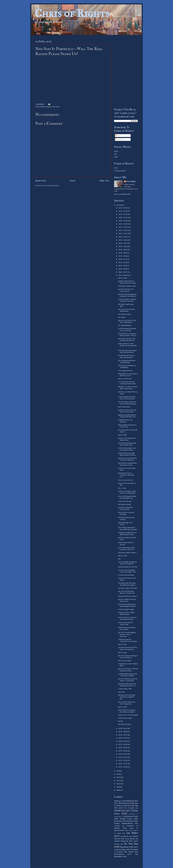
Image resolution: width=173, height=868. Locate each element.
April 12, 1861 (122, 653)
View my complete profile (122, 194)
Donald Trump (126, 819)
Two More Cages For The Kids (128, 588)
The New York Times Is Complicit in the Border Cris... (126, 475)
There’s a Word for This (126, 480)
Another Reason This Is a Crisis (128, 567)
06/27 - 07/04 (123, 263)
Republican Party (127, 847)
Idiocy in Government (125, 379)
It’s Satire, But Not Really (126, 575)
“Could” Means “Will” (125, 689)
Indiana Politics (133, 830)
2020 (118, 771)
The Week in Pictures (125, 314)
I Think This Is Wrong (125, 501)
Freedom (117, 826)
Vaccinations (119, 854)
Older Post (104, 181)
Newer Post (40, 181)
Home (73, 181)
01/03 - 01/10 (123, 767)
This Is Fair (121, 692)
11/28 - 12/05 (123, 221)
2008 (118, 790)
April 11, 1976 (122, 707)
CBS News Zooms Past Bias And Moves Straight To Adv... (127, 697)
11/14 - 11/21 (123, 227)
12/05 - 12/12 (123, 218)
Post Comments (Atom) (51, 186)
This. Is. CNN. (122, 488)
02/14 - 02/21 (123, 748)
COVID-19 (119, 811)
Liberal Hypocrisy (121, 841)
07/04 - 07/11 (123, 259)
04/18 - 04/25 (123, 272)
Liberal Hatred (130, 839)
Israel (119, 833)
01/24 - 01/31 (123, 757)
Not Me (120, 721)
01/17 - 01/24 (123, 761)
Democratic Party (131, 816)
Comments (120, 139)
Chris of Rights (72, 13)
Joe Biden (132, 833)
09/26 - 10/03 (123, 250)
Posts (118, 136)
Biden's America (123, 806)
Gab (115, 154)
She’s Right (122, 317)
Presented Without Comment (127, 596)
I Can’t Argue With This (125, 371)
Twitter (131, 852)
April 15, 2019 (122, 556)
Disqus (116, 151)
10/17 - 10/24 (123, 240)
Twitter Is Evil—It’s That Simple (128, 715)
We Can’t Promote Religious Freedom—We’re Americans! (127, 635)
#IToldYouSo (129, 801)
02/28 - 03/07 (123, 741)
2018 (118, 774)
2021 (118, 205)
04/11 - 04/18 (123, 275)
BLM (136, 803)
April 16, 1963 (122, 435)
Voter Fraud (55, 107)
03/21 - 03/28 (123, 732)
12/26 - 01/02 (123, 208)
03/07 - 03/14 (123, 738)
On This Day (131, 844)
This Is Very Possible (124, 661)
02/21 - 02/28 (123, 745)
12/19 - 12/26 (123, 211)
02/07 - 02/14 (123, 751)
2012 (118, 777)
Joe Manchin (124, 836)
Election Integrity (46, 107)
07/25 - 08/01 (123, 253)
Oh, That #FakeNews (125, 326)
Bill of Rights (129, 808)
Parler (116, 157)
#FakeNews (118, 801)
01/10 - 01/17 (123, 764)
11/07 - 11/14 (123, 230)
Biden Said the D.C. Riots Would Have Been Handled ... (127, 346)
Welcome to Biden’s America (127, 553)
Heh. (119, 559)
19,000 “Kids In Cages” (125, 718)
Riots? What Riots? (124, 407)
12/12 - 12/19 (123, 214)
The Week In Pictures (125, 724)
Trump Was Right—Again (126, 610)
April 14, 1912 (122, 645)
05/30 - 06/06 (123, 269)
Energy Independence (123, 823)
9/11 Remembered (120, 171)
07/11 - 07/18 (123, 256)
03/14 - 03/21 (123, 735)
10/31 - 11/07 (123, 234)
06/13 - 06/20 (123, 266)
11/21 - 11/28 (123, 224)
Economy (118, 821)
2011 (118, 781)
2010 (118, 784)
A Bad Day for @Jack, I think (127, 286)
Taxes (124, 850)
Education (130, 821)
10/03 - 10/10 (123, 247)
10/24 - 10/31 (123, 237)
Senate (116, 850)
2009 (118, 787)
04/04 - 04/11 (123, 729)
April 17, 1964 (122, 278)
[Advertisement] (126, 71)
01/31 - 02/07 (123, 754)
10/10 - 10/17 (123, 243)
